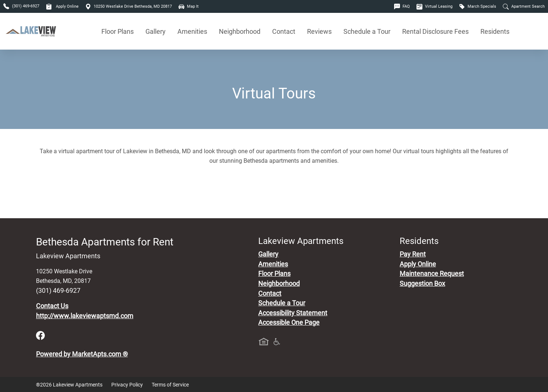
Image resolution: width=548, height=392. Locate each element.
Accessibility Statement (293, 313)
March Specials (478, 6)
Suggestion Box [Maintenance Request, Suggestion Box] (422, 284)
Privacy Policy (127, 385)
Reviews (319, 31)
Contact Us (52, 306)
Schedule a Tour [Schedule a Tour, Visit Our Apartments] (367, 31)
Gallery (156, 31)
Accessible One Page (289, 323)
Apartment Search (524, 6)
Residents (495, 31)
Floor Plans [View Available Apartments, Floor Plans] (118, 31)
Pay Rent (413, 254)
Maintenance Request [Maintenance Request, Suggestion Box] (432, 274)
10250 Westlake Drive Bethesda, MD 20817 (129, 6)
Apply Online (62, 6)
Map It (189, 6)
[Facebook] (40, 335)
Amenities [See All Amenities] (192, 31)
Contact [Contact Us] (284, 31)
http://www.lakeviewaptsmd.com (85, 316)
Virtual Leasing (435, 6)
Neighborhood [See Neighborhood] (240, 31)
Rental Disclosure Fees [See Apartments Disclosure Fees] (435, 31)
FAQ (402, 6)
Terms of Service (170, 385)
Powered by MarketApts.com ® (82, 354)
